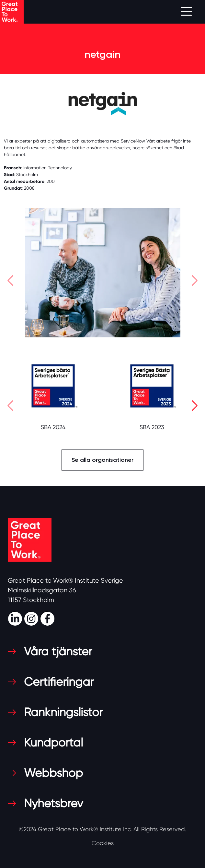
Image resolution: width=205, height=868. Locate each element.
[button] (10, 282)
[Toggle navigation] (186, 12)
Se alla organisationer (102, 460)
